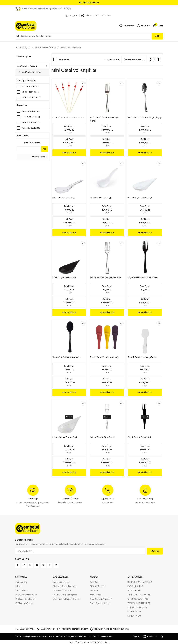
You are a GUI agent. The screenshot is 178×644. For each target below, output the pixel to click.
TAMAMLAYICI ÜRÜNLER (139, 603)
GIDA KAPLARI (134, 590)
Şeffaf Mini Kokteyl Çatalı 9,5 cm (106, 277)
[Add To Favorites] (83, 83)
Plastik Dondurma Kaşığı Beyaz (143, 357)
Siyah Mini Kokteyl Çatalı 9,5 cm (143, 277)
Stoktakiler (64, 59)
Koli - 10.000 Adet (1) (31, 117)
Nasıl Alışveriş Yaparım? (101, 599)
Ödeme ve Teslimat (62, 590)
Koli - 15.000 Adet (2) (31, 123)
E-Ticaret (82, 642)
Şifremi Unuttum (98, 586)
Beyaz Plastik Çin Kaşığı (101, 197)
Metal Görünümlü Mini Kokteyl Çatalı (104, 119)
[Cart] (158, 26)
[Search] (89, 36)
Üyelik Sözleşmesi (61, 582)
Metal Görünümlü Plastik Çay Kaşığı (145, 117)
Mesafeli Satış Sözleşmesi (65, 595)
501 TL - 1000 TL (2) (31, 93)
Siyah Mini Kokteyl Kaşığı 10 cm (67, 357)
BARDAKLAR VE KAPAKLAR (140, 582)
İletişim (18, 586)
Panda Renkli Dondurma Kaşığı (104, 357)
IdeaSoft (73, 642)
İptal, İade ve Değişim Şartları (66, 599)
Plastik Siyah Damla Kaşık (64, 277)
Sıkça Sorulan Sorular (100, 603)
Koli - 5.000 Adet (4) (31, 128)
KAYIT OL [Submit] (155, 551)
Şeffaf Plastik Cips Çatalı (102, 437)
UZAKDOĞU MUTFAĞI (138, 599)
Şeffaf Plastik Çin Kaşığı (64, 197)
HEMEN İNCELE (69, 153)
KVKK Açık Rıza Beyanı (25, 599)
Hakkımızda (21, 582)
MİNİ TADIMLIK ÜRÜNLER (139, 595)
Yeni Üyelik (95, 582)
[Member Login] (143, 26)
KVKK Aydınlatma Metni (26, 595)
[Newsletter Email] (80, 551)
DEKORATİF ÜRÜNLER (137, 607)
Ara (45, 149)
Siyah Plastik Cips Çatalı (140, 437)
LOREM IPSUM (134, 612)
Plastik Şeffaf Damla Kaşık (65, 437)
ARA (157, 36)
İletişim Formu (22, 590)
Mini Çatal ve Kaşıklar (71, 47)
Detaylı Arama (39, 157)
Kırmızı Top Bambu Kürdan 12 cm (68, 117)
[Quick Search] (29, 149)
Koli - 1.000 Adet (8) (31, 112)
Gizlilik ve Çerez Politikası (65, 586)
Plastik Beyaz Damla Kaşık (140, 197)
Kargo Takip (96, 595)
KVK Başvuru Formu (24, 603)
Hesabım (94, 590)
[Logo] (26, 26)
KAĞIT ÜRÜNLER (135, 586)
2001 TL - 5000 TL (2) (32, 98)
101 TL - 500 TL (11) (30, 87)
